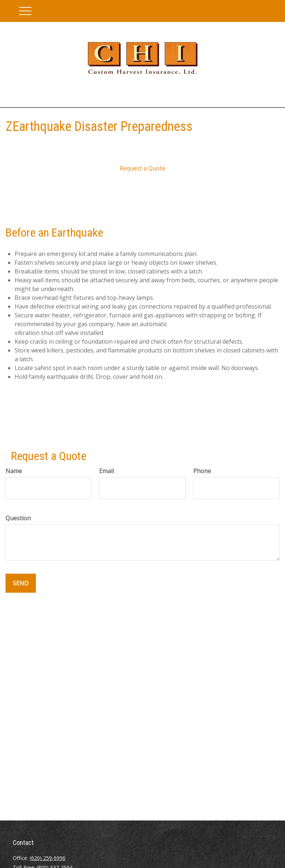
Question (18, 518)
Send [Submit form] (21, 583)
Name (14, 471)
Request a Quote (142, 168)
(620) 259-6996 (48, 858)
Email (106, 471)
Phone (202, 471)
